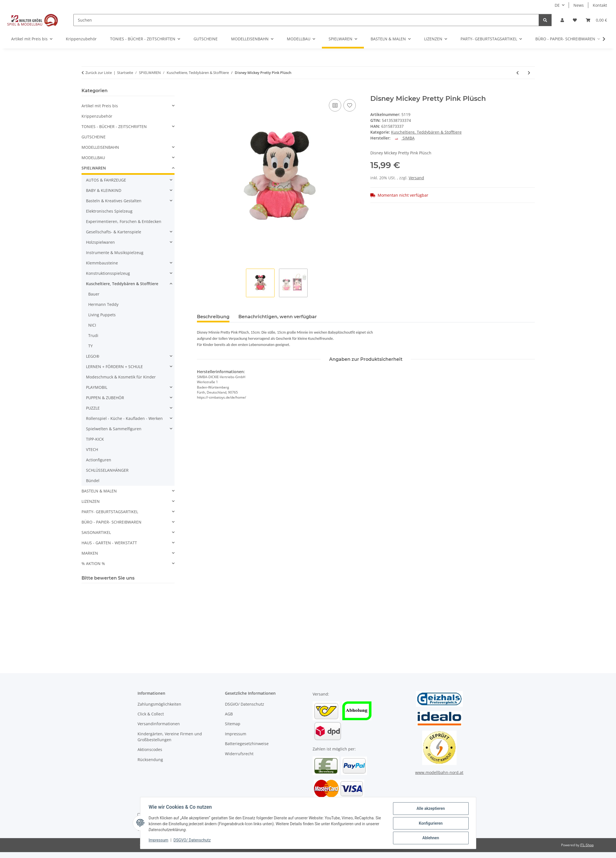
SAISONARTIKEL (96, 532)
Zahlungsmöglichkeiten (159, 704)
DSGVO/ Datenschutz (193, 841)
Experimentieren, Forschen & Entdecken (124, 221)
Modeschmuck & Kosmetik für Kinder (121, 377)
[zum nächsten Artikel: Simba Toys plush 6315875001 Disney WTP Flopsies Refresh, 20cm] (529, 73)
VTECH (92, 449)
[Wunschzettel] (575, 20)
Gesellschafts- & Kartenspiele (114, 232)
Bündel (93, 481)
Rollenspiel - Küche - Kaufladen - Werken (124, 418)
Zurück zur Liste (99, 73)
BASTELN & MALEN (99, 491)
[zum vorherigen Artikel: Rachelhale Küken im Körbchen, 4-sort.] (518, 73)
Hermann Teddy (103, 304)
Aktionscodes (150, 749)
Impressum (159, 841)
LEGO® (93, 356)
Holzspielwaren (100, 242)
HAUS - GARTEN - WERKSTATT (109, 543)
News (579, 5)
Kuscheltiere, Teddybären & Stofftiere (426, 132)
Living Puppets (102, 315)
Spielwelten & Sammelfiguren (114, 429)
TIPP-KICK (95, 439)
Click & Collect (151, 714)
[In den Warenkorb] (201, 92)
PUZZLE (93, 408)
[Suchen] (306, 20)
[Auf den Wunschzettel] (350, 105)
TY (90, 346)
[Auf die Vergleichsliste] (335, 105)
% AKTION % (93, 563)
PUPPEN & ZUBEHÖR (105, 398)
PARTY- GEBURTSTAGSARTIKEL (110, 512)
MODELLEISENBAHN (100, 147)
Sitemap (233, 724)
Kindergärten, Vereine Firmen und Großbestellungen (170, 737)
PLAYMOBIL (97, 387)
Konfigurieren (430, 824)
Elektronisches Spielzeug (109, 211)
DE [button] (557, 5)
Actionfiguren (99, 460)
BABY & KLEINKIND (104, 190)
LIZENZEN (91, 501)
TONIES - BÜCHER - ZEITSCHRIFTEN (114, 126)
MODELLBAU (93, 158)
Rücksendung (150, 760)
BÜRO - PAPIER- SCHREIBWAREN (111, 522)
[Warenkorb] (596, 20)
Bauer (94, 294)
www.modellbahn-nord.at (439, 772)
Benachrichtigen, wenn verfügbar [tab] (278, 317)
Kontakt (600, 5)
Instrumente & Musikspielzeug (115, 253)
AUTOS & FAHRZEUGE (106, 180)
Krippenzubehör (97, 116)
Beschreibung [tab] (213, 317)
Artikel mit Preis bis (100, 106)
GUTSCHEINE (94, 137)
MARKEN (90, 553)
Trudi (93, 335)
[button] (562, 20)
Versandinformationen (159, 724)
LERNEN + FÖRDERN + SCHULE (114, 367)
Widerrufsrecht (239, 754)
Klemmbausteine (102, 263)
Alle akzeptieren (430, 809)
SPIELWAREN (94, 168)
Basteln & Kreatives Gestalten (114, 201)
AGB (229, 714)
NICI (92, 325)
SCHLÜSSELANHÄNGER (107, 470)
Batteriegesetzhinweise (247, 744)
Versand (416, 178)
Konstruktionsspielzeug (108, 273)
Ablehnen (430, 838)
